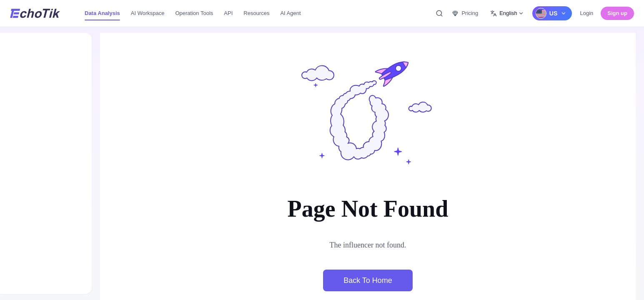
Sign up (617, 13)
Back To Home (368, 280)
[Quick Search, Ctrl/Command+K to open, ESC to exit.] (439, 13)
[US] (552, 13)
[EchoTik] (35, 13)
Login (587, 13)
